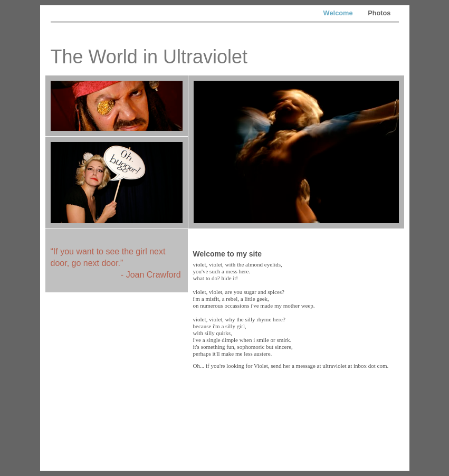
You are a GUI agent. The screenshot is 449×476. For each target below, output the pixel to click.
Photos (379, 13)
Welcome (339, 13)
